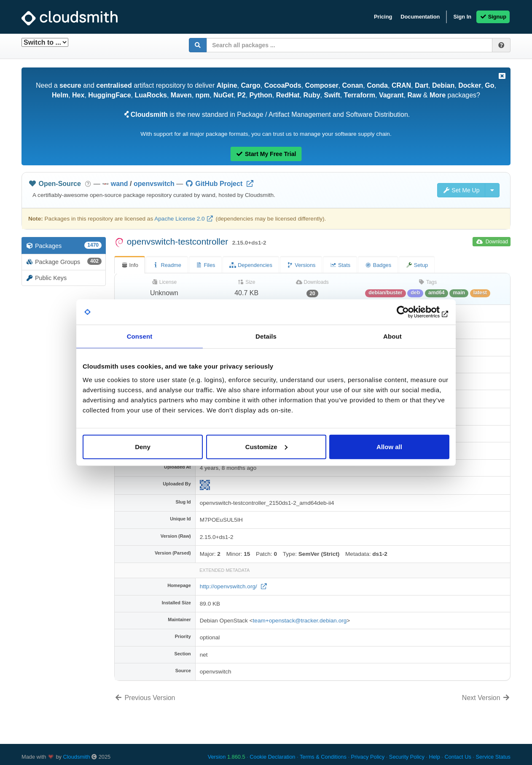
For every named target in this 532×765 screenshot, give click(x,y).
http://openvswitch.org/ (229, 586)
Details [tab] (266, 336)
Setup (417, 265)
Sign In (462, 17)
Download (492, 242)
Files (206, 265)
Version (227, 757)
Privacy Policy (368, 757)
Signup (493, 17)
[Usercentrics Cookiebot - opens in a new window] (412, 312)
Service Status (493, 757)
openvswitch (154, 184)
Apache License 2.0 (179, 219)
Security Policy (407, 757)
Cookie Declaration (272, 757)
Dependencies (251, 265)
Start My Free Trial (266, 154)
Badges (378, 265)
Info (130, 265)
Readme (167, 265)
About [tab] (392, 336)
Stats (340, 265)
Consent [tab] (140, 336)
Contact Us (458, 757)
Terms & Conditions (323, 757)
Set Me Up (461, 190)
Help (434, 757)
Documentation (420, 17)
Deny (143, 446)
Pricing (383, 17)
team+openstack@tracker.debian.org (300, 621)
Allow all (389, 446)
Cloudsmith (77, 757)
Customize (266, 446)
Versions (301, 265)
